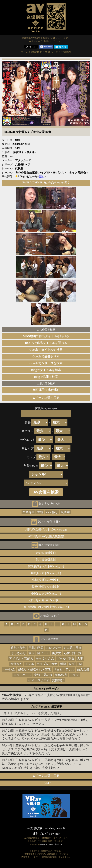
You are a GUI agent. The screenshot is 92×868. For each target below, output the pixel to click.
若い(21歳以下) (46, 553)
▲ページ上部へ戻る (46, 398)
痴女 (54, 664)
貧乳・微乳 (18, 648)
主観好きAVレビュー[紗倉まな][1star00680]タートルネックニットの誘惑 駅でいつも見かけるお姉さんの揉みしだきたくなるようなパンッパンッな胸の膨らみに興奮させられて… (45, 735)
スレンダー (53, 648)
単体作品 (61, 675)
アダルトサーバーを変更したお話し (38, 713)
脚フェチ (43, 653)
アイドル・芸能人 (21, 659)
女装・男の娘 (43, 675)
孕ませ (58, 669)
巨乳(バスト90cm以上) (46, 573)
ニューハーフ (22, 675)
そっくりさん (45, 659)
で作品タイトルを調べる (46, 336)
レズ (72, 664)
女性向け (58, 680)
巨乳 (32, 648)
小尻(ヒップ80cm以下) (46, 593)
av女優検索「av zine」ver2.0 (46, 828)
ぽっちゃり (18, 653)
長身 (78, 648)
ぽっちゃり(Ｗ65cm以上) (46, 600)
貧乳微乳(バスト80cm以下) (46, 566)
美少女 (56, 653)
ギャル (61, 659)
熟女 (71, 659)
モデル (29, 664)
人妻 (80, 659)
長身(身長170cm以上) (46, 587)
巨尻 (40, 648)
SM (80, 664)
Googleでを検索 (46, 350)
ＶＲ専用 (29, 512)
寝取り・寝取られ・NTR (34, 669)
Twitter (55, 834)
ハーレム (9, 669)
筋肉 (32, 653)
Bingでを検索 (46, 370)
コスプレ (43, 664)
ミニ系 (68, 648)
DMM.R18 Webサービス (51, 844)
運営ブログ (40, 834)
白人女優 (83, 669)
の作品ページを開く (46, 182)
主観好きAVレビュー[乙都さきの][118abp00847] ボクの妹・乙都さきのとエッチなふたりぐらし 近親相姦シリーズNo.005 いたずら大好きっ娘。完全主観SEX (45, 764)
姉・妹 (77, 653)
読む (42, 176)
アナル (70, 669)
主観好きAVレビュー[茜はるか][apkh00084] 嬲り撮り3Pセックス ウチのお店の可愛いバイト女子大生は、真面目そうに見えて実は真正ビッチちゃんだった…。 (46, 749)
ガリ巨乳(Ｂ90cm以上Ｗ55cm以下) (46, 607)
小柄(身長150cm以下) (46, 580)
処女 (67, 653)
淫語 (63, 664)
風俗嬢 (65, 512)
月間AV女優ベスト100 (46, 529)
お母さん (16, 664)
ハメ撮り (52, 512)
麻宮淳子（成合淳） (46, 390)
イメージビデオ (39, 680)
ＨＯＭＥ (46, 783)
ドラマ (74, 675)
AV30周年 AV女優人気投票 (46, 536)
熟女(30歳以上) (46, 560)
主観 (40, 512)
